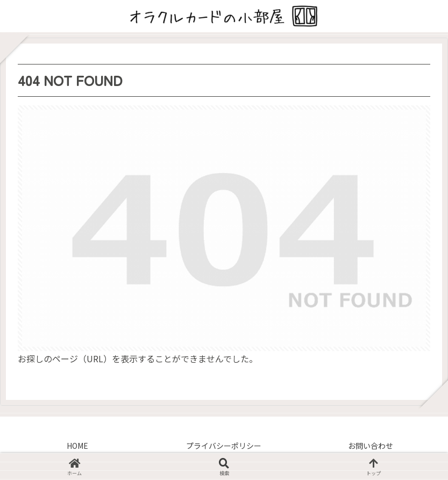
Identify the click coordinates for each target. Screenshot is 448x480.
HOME (77, 446)
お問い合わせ (371, 446)
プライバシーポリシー (224, 446)
